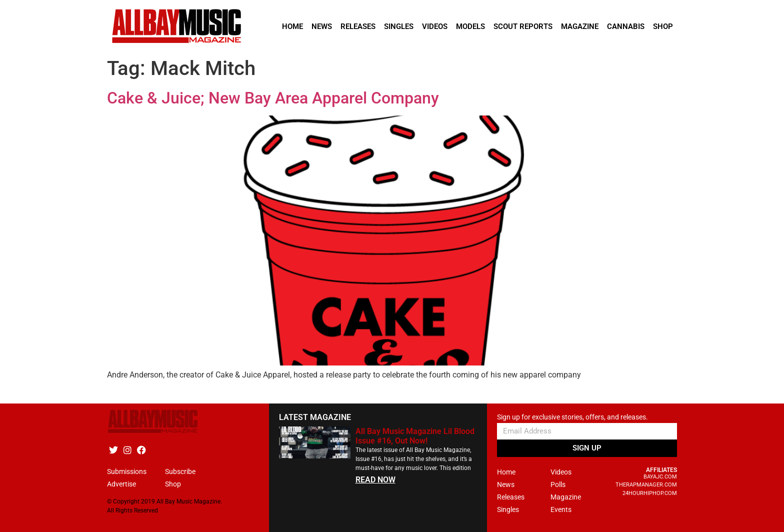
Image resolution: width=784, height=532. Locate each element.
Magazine (580, 26)
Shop (663, 26)
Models (470, 26)
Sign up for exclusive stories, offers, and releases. (572, 417)
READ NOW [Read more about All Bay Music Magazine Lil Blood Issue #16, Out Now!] (375, 480)
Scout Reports (523, 26)
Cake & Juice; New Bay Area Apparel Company (273, 98)
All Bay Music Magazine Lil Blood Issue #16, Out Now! (415, 436)
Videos (435, 26)
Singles (399, 26)
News (322, 26)
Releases (358, 26)
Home (292, 26)
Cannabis (626, 26)
